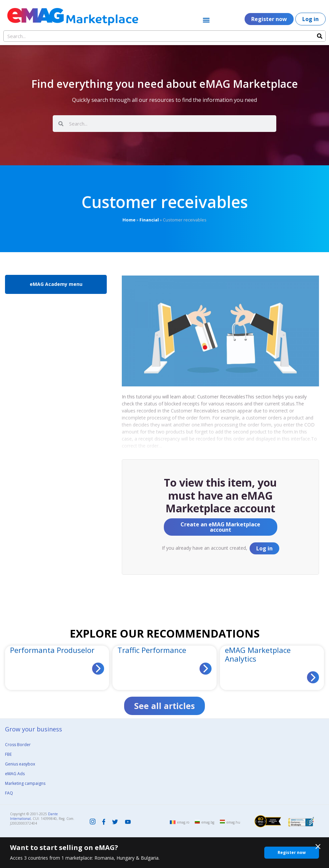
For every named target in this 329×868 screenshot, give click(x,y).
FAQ (9, 793)
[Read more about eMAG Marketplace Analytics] (313, 677)
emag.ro (183, 822)
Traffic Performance (152, 650)
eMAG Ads (15, 774)
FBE (8, 754)
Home (129, 220)
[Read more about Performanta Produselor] (98, 669)
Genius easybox (20, 764)
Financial (149, 220)
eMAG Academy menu (56, 284)
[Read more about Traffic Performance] (206, 669)
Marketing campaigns (25, 783)
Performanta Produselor (52, 650)
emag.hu (233, 822)
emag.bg (208, 822)
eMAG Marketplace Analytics (258, 654)
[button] (206, 20)
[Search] (320, 36)
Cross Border (18, 745)
